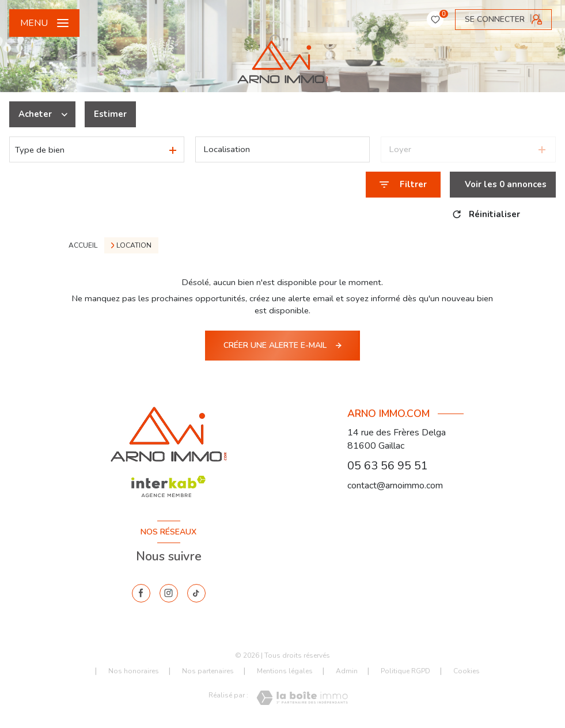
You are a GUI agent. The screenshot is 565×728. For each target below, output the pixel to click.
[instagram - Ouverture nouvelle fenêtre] (169, 593)
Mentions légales (285, 671)
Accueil (83, 245)
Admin (347, 671)
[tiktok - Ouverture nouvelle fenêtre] (196, 593)
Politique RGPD (405, 671)
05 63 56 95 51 (388, 466)
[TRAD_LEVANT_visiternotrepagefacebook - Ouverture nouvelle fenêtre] (141, 593)
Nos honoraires (134, 671)
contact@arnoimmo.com (395, 486)
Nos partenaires (208, 671)
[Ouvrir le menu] (44, 23)
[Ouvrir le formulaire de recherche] (403, 185)
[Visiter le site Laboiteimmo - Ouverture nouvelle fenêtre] (302, 698)
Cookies (467, 672)
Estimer (110, 114)
